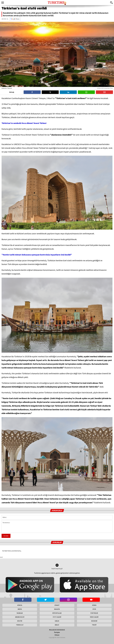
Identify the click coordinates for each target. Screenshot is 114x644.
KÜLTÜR (20, 621)
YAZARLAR (20, 613)
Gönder (6, 536)
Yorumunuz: (57, 527)
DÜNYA (94, 605)
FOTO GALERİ (57, 617)
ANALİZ (57, 625)
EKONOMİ (94, 621)
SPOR (94, 609)
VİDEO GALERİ (94, 617)
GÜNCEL (20, 605)
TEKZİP (94, 625)
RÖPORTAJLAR (57, 613)
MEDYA (20, 609)
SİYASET (57, 605)
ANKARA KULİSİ (20, 617)
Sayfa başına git (57, 567)
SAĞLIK (57, 621)
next (1, 557)
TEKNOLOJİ (20, 625)
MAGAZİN (57, 609)
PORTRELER (94, 613)
